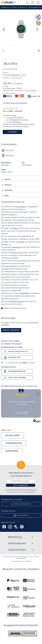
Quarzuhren (12, 451)
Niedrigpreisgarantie (16, 301)
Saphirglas (16, 247)
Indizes (15, 228)
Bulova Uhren (12, 435)
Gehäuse (8, 185)
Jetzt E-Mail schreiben (15, 377)
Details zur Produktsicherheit (15, 308)
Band (7, 196)
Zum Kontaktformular (14, 371)
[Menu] (38, 3)
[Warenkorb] (33, 3)
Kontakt (13, 132)
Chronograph (21, 207)
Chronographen (14, 443)
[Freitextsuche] (27, 3)
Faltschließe (24, 293)
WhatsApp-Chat (12, 358)
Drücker (21, 242)
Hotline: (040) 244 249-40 (16, 351)
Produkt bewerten (11, 330)
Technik (8, 179)
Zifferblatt (9, 190)
